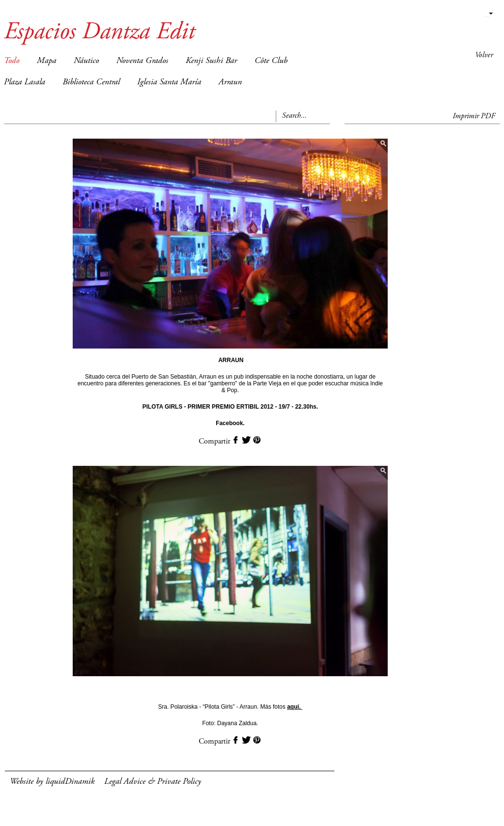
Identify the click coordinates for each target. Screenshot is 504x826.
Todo (12, 61)
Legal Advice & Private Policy (153, 782)
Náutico (86, 61)
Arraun (230, 82)
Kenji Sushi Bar (211, 61)
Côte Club (271, 61)
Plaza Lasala (24, 82)
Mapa (47, 61)
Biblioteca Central (91, 82)
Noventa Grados (142, 61)
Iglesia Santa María (169, 82)
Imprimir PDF (474, 116)
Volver (484, 55)
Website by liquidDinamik (52, 782)
